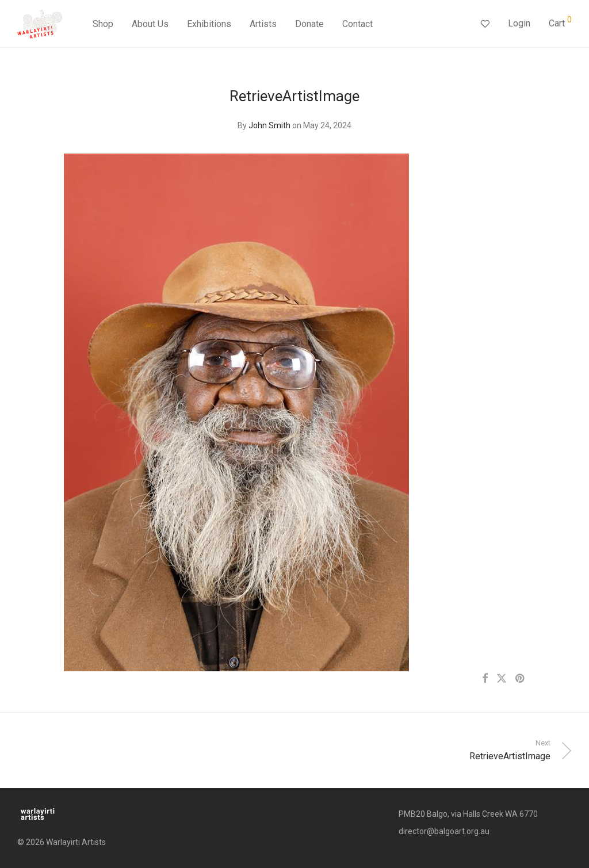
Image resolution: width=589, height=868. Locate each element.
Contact (357, 24)
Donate (309, 24)
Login (519, 24)
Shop (103, 24)
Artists (263, 24)
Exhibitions (209, 24)
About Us (150, 24)
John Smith (269, 125)
